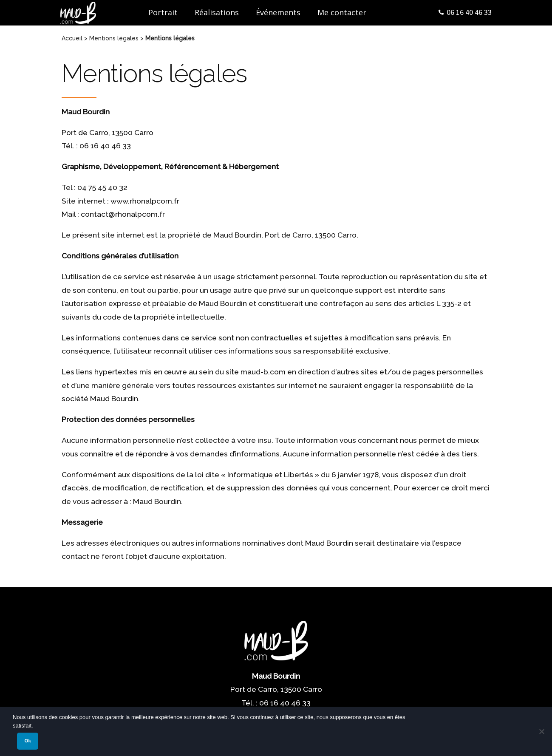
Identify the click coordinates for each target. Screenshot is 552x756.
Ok (28, 741)
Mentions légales (114, 38)
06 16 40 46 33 (469, 12)
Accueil (72, 38)
